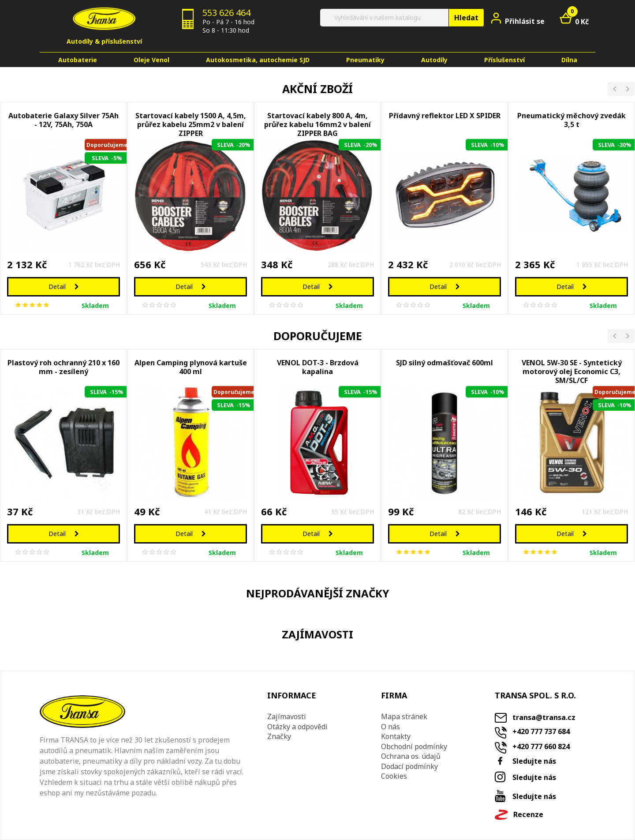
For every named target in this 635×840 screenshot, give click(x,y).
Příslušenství (504, 60)
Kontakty (396, 736)
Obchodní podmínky (414, 746)
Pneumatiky (365, 60)
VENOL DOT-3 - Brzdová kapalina (318, 367)
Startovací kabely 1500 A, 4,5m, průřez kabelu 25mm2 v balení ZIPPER (191, 123)
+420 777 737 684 (541, 731)
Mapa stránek (404, 716)
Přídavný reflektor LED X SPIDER (445, 116)
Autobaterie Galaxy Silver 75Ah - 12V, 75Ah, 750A (63, 120)
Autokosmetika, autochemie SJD (258, 60)
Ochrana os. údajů (411, 756)
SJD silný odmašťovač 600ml (444, 363)
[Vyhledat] (402, 18)
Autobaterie (78, 60)
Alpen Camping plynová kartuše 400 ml (191, 367)
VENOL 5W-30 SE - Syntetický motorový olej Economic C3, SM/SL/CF (572, 370)
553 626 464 (226, 13)
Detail (64, 287)
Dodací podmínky (409, 766)
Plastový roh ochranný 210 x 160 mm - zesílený (63, 367)
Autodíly (434, 60)
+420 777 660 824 (541, 746)
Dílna (569, 60)
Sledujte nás (534, 761)
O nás (390, 727)
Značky (279, 736)
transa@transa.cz (544, 717)
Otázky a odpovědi (297, 727)
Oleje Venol (151, 60)
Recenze (528, 815)
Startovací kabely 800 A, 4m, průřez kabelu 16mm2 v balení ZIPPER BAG (317, 123)
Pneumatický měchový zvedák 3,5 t (571, 120)
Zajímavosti (287, 716)
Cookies (394, 776)
